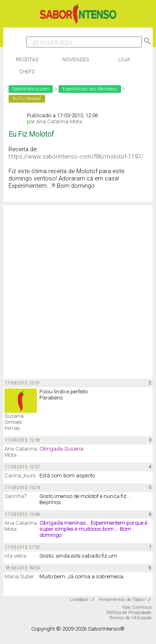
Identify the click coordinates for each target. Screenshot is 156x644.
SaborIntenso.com (31, 89)
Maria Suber (19, 576)
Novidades (76, 60)
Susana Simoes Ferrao (14, 422)
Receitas (27, 60)
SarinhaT (16, 496)
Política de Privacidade (129, 613)
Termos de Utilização (130, 618)
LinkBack (79, 600)
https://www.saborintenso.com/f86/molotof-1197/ (76, 157)
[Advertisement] (76, 291)
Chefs (27, 72)
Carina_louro (20, 475)
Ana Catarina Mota (59, 121)
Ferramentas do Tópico (122, 600)
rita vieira (15, 556)
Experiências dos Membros (90, 89)
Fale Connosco (137, 607)
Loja (124, 60)
